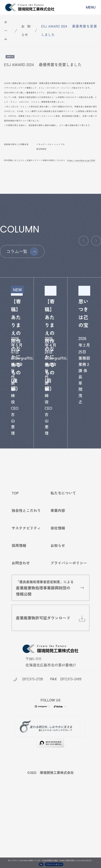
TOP (15, 556)
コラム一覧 (17, 251)
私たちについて (63, 556)
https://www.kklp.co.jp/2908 (81, 160)
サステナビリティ (26, 591)
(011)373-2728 (33, 742)
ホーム (6, 30)
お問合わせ (21, 626)
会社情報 (58, 591)
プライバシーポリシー (69, 626)
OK (41, 864)
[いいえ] (98, 863)
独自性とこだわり (26, 574)
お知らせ (26, 30)
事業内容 (58, 574)
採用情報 (19, 609)
